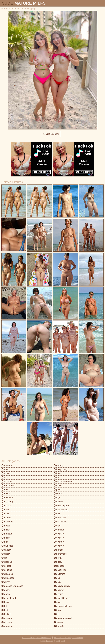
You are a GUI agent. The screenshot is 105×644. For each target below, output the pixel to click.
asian (5, 473)
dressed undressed (12, 586)
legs (57, 498)
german (7, 618)
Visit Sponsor (51, 134)
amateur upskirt (63, 618)
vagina (58, 622)
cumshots (8, 578)
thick (57, 610)
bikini (5, 510)
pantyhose (60, 554)
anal (5, 469)
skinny (58, 594)
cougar (6, 566)
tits (56, 614)
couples (7, 570)
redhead (59, 566)
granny (58, 465)
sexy (57, 582)
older (57, 526)
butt (5, 542)
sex (57, 578)
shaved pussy (62, 586)
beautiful (7, 498)
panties (59, 550)
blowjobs (7, 522)
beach (6, 494)
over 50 (59, 542)
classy (6, 554)
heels (58, 473)
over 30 (59, 534)
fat (4, 606)
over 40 (59, 538)
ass (5, 477)
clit (4, 558)
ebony (6, 590)
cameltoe (7, 546)
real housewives (63, 481)
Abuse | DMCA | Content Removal (36, 638)
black (5, 514)
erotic (6, 594)
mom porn (60, 518)
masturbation (61, 510)
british (6, 530)
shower (59, 590)
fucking (6, 614)
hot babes (8, 485)
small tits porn (62, 598)
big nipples (60, 522)
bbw (5, 490)
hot (57, 477)
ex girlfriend (9, 598)
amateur (7, 465)
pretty (58, 558)
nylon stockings (63, 606)
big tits (6, 506)
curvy (5, 582)
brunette (7, 534)
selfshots (59, 574)
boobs (6, 526)
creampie (7, 574)
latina (58, 494)
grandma (7, 626)
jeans (58, 490)
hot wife (59, 626)
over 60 (59, 546)
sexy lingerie (61, 506)
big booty (7, 502)
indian (58, 485)
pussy (58, 562)
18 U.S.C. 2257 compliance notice (69, 638)
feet (5, 610)
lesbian (58, 502)
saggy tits (60, 570)
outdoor (59, 530)
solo (57, 602)
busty (5, 538)
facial (5, 602)
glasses (7, 622)
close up (7, 562)
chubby (6, 550)
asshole (7, 481)
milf (57, 514)
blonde (6, 518)
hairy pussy (61, 469)
